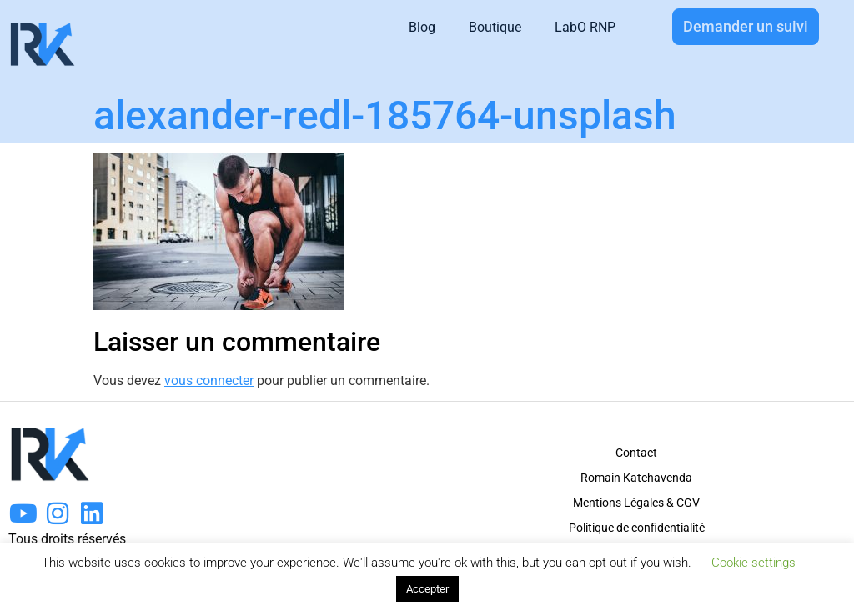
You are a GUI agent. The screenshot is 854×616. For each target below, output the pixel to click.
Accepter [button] (427, 589)
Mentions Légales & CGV (636, 503)
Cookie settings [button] (754, 563)
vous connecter (209, 381)
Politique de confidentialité (637, 528)
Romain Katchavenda (636, 478)
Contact (636, 453)
